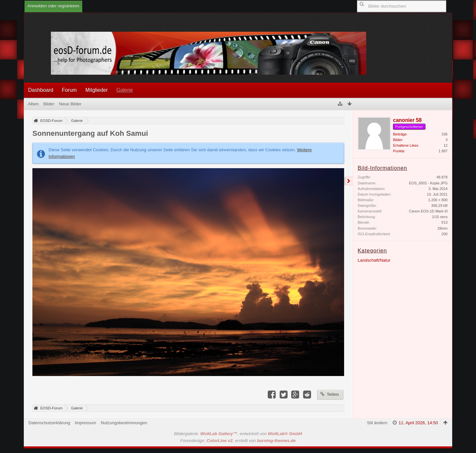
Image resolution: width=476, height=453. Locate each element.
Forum (69, 90)
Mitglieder (97, 90)
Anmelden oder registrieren (53, 6)
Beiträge (400, 134)
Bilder (398, 140)
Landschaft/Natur (374, 260)
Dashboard (41, 90)
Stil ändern (377, 423)
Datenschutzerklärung (49, 423)
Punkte (399, 151)
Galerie (125, 90)
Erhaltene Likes (406, 145)
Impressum (85, 423)
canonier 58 (407, 120)
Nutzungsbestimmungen (124, 423)
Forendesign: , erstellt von (238, 441)
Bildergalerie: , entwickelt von (238, 434)
